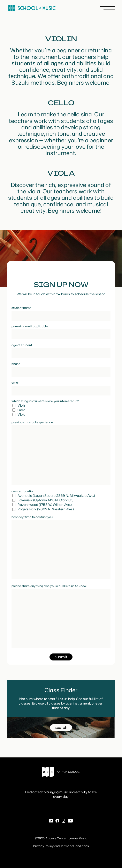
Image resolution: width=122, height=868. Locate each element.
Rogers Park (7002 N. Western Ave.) (46, 509)
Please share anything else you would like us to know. (49, 586)
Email (16, 382)
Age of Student (22, 345)
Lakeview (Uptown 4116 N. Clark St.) (45, 500)
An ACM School (61, 772)
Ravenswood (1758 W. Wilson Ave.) (45, 505)
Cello (21, 410)
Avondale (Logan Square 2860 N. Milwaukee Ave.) (56, 496)
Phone (16, 364)
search (61, 727)
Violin (22, 405)
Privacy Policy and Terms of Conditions (61, 846)
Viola (21, 414)
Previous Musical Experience (32, 422)
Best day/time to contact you (32, 517)
